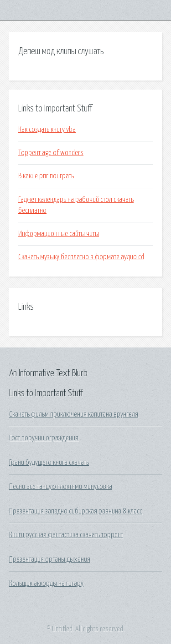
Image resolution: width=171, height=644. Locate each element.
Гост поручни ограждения (44, 438)
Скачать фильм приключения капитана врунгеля (74, 414)
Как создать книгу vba (47, 130)
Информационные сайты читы (59, 234)
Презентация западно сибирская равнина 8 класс (76, 511)
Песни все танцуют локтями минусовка (61, 487)
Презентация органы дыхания (50, 559)
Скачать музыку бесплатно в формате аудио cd (81, 257)
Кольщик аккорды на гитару (46, 584)
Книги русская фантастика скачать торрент (66, 535)
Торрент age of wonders (51, 153)
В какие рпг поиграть (46, 176)
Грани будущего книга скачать (49, 463)
